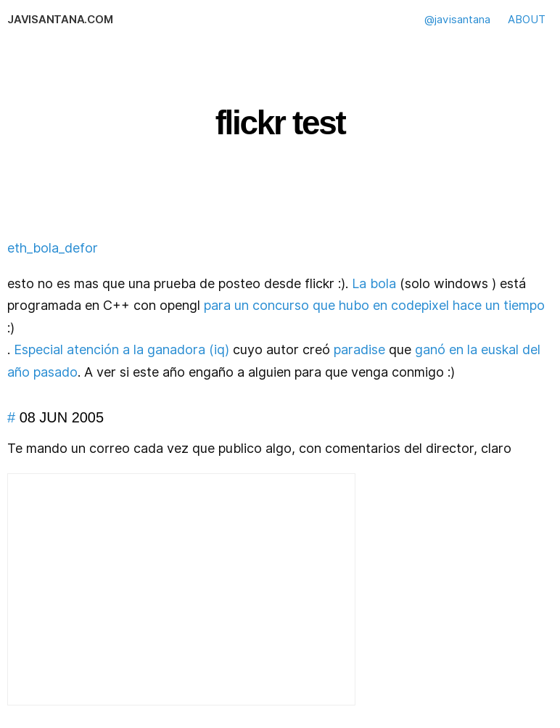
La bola (374, 283)
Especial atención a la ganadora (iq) (122, 349)
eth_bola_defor (53, 248)
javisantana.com (60, 20)
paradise (359, 349)
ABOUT (527, 20)
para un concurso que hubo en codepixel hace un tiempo (374, 305)
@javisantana (457, 20)
